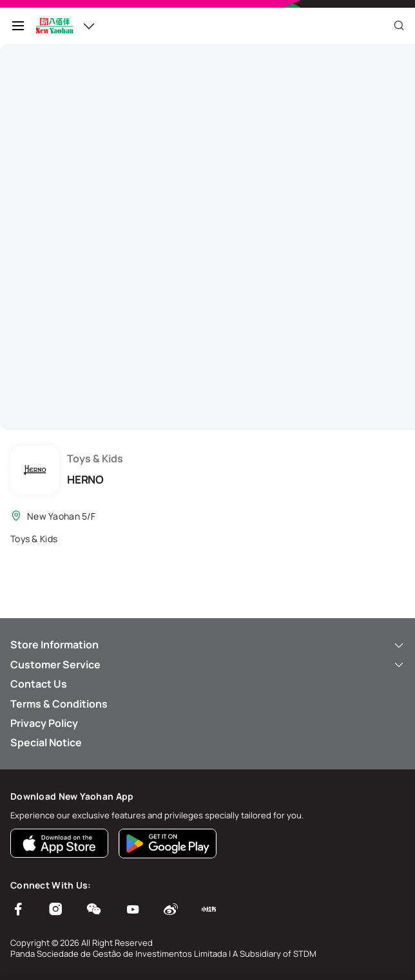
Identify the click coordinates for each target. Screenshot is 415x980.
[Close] (399, 26)
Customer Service (207, 664)
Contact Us (39, 684)
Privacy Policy (44, 723)
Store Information (207, 645)
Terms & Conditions (59, 704)
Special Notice (46, 742)
